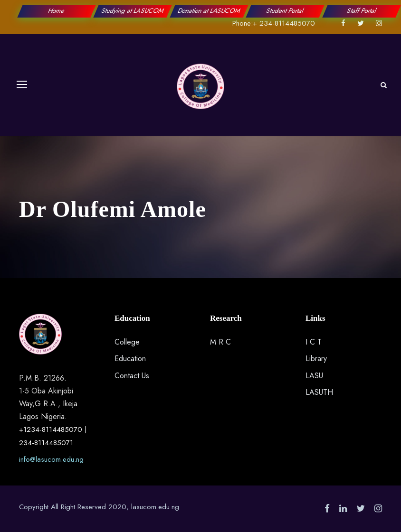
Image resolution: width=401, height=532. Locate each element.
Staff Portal (361, 11)
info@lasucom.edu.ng (51, 459)
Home (57, 11)
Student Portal (286, 11)
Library (316, 359)
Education (130, 359)
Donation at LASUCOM (209, 11)
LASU (314, 376)
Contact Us (132, 376)
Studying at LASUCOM (133, 11)
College (127, 342)
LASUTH (319, 392)
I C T (314, 342)
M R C (220, 342)
